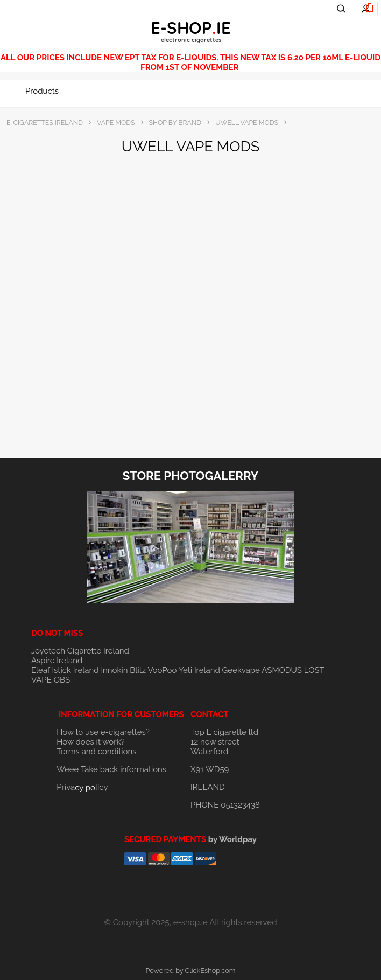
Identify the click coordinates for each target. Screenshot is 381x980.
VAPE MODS (116, 123)
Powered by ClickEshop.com (190, 971)
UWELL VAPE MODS (247, 123)
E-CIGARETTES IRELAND (45, 123)
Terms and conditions (96, 752)
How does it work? (90, 742)
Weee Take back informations (111, 769)
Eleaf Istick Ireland (66, 670)
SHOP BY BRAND (175, 123)
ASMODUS (282, 670)
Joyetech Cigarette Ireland (80, 651)
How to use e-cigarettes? (103, 732)
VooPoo (162, 670)
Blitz (138, 670)
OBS (62, 680)
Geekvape (241, 670)
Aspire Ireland (57, 661)
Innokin (114, 670)
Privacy (82, 787)
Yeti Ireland (199, 670)
